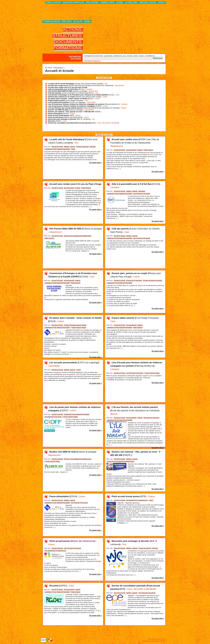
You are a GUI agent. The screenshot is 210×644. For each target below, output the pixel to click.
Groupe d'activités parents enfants (75, 325)
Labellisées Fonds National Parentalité (57, 149)
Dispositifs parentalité (73, 2)
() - (78, 84)
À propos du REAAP (51, 22)
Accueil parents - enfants (134, 150)
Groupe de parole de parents (152, 281)
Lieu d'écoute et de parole (142, 194)
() (75, 112)
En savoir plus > (96, 163)
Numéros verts (107, 2)
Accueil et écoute (57, 147)
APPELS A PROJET (54, 2)
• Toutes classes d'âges (78, 328)
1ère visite (67, 22)
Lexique (120, 2)
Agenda (87, 22)
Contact (162, 2)
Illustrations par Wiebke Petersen (155, 641)
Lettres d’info (131, 2)
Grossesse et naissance (134, 281)
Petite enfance (148, 150)
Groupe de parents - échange (86, 147)
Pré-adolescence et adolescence (137, 500)
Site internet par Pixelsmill (157, 639)
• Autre (73, 149)
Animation (142, 191)
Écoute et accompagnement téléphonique (78, 236)
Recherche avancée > (92, 61)
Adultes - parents (70, 147)
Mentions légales (148, 2)
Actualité (78, 22)
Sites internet (92, 2)
